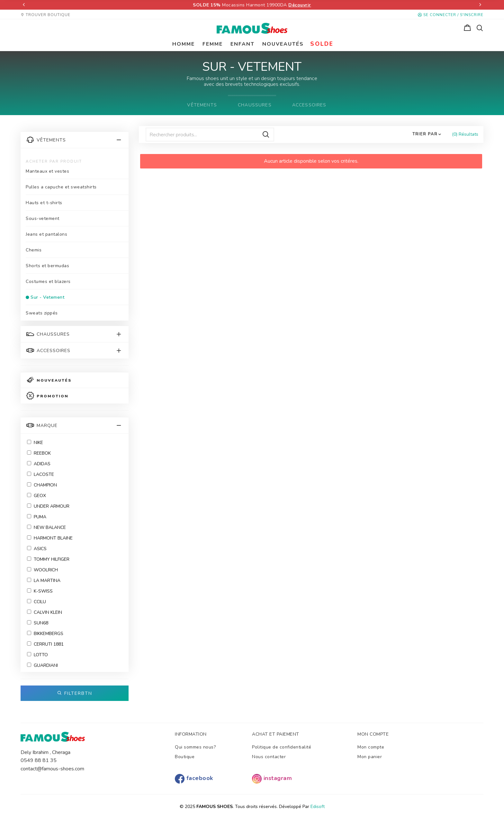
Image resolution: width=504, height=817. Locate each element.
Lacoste (40, 474)
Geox (36, 496)
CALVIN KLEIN (45, 612)
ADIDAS (39, 464)
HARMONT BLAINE (50, 538)
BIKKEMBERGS (45, 634)
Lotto (37, 655)
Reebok (39, 453)
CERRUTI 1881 (45, 644)
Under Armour (48, 506)
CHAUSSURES (255, 105)
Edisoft (318, 807)
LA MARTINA (44, 581)
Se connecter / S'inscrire (451, 15)
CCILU (36, 602)
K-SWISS (40, 591)
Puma (37, 517)
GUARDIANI (42, 665)
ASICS (37, 549)
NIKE (35, 443)
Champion (42, 485)
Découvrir (300, 5)
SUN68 (38, 623)
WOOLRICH (42, 570)
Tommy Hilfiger (48, 559)
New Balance (46, 527)
